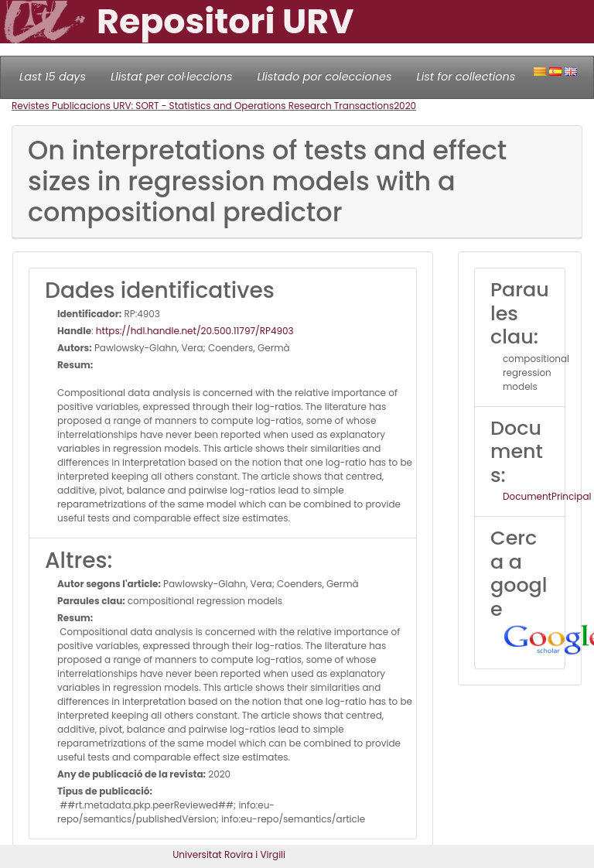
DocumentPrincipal (547, 496)
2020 (405, 106)
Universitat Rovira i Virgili (229, 854)
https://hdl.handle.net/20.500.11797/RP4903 (195, 331)
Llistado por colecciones (325, 77)
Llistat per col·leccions (172, 77)
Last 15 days (53, 77)
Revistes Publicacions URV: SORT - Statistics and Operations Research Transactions (203, 106)
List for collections (466, 77)
